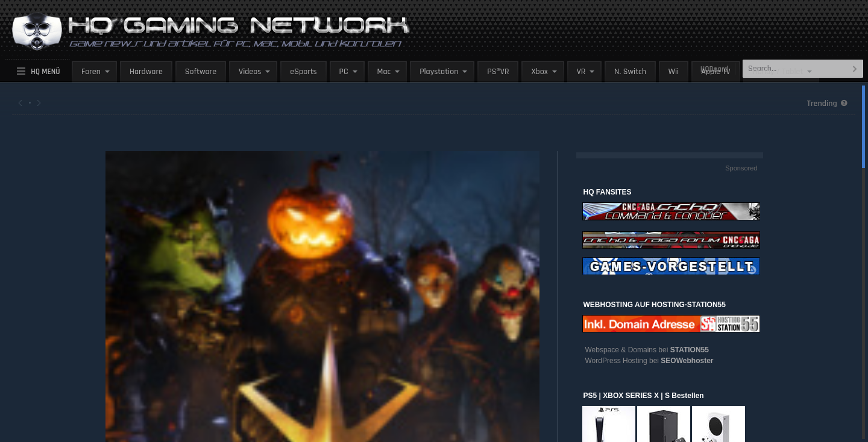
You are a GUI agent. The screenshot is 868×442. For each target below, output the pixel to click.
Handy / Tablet (778, 72)
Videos (250, 72)
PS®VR (498, 72)
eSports (303, 72)
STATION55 (690, 350)
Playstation (439, 72)
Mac (384, 72)
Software (201, 72)
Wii (674, 72)
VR (581, 72)
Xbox (539, 72)
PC (344, 72)
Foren (91, 72)
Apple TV (715, 72)
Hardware (146, 72)
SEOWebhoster (687, 361)
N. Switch (630, 72)
